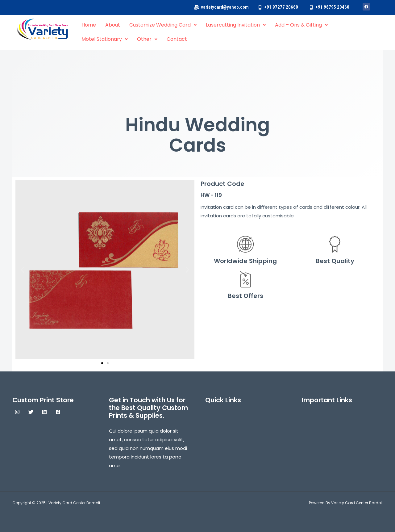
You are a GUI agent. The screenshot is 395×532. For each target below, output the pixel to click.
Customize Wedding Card (163, 25)
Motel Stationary (105, 39)
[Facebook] (58, 412)
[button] (22, 269)
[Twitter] (31, 412)
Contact (177, 39)
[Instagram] (17, 412)
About (113, 25)
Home (89, 25)
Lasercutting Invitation (236, 25)
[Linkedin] (44, 412)
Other (147, 39)
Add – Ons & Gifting (301, 25)
